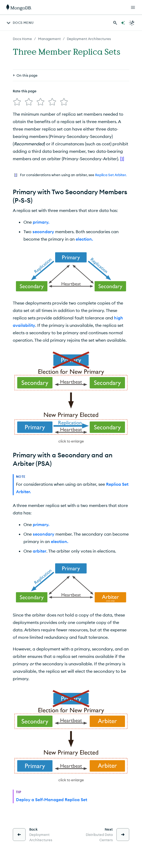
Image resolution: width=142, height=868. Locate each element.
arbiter (40, 551)
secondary (43, 232)
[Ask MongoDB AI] (123, 23)
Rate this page (25, 91)
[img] (17, 102)
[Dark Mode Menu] (132, 23)
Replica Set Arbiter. (111, 175)
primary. (41, 222)
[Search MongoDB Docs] (115, 23)
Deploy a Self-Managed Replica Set (52, 800)
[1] (122, 159)
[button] (71, 397)
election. (84, 239)
